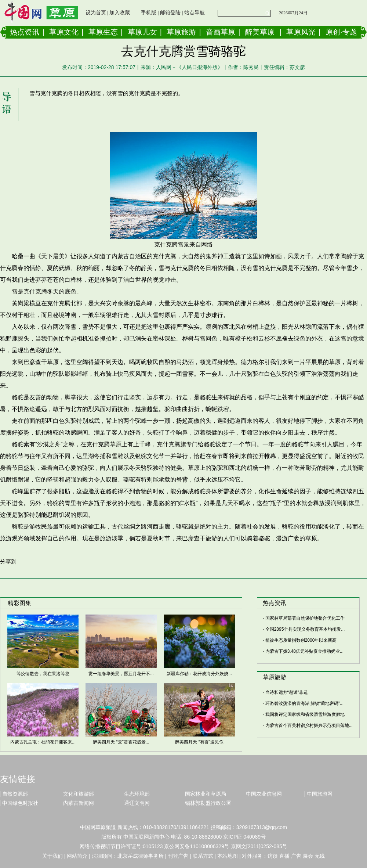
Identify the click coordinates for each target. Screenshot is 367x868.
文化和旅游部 (79, 794)
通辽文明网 (137, 803)
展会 (308, 856)
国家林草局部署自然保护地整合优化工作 (305, 618)
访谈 (273, 856)
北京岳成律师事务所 (141, 856)
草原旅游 (181, 32)
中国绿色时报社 (20, 803)
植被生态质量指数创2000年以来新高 (301, 640)
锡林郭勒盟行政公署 (208, 803)
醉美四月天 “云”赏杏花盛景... (121, 742)
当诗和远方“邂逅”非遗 (287, 692)
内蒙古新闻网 (79, 803)
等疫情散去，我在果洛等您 (43, 674)
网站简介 (77, 856)
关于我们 (52, 856)
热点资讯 (25, 32)
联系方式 (203, 856)
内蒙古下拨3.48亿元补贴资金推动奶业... (304, 651)
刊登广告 (178, 856)
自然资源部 (15, 794)
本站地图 (228, 856)
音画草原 (221, 32)
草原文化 (64, 32)
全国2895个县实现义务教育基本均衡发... (305, 629)
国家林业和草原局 (206, 794)
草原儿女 (142, 32)
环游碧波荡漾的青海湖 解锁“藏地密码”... (304, 703)
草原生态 (103, 32)
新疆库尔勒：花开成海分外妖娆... (199, 674)
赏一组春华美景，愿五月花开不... (121, 674)
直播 (284, 856)
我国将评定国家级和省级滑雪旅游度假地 (305, 714)
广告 (296, 856)
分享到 (8, 561)
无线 (320, 856)
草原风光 (301, 32)
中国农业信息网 (264, 794)
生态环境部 (137, 794)
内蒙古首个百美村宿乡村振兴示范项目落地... (309, 725)
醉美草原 (260, 32)
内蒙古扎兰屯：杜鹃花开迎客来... (43, 742)
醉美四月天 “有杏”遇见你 (199, 742)
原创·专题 (341, 32)
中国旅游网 (320, 794)
